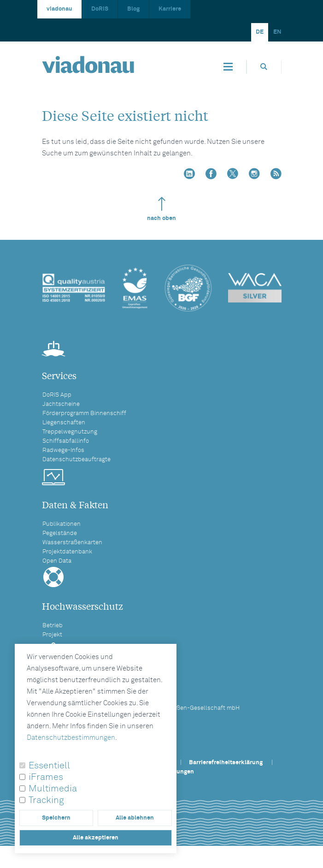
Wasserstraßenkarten (72, 543)
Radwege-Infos (63, 450)
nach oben (161, 209)
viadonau (59, 9)
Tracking (46, 800)
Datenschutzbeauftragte (76, 460)
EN (277, 32)
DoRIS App (57, 395)
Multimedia (53, 789)
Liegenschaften (64, 423)
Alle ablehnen (135, 818)
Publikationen (62, 524)
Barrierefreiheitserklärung (226, 763)
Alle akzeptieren (96, 838)
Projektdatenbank (67, 552)
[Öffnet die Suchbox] (264, 67)
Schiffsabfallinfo (66, 441)
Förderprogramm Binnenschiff (84, 413)
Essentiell (49, 766)
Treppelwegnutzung (70, 432)
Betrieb (53, 626)
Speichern (56, 818)
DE (260, 32)
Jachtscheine (61, 404)
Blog (133, 9)
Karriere (170, 9)
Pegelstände (60, 533)
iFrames (46, 777)
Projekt (52, 635)
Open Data (57, 561)
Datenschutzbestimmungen (71, 738)
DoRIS (100, 9)
